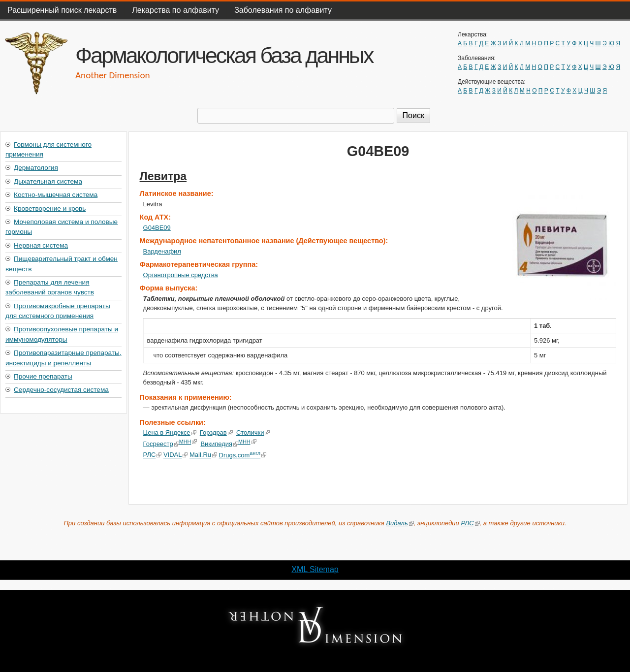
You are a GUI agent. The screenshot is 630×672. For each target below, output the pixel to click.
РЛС (153, 455)
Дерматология (36, 168)
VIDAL (175, 455)
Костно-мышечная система (56, 195)
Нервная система (41, 245)
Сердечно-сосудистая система (61, 390)
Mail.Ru (203, 455)
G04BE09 (157, 228)
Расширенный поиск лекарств (62, 10)
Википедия (219, 444)
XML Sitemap (315, 569)
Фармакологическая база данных (224, 55)
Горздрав (216, 432)
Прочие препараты (43, 376)
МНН (188, 442)
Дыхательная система (48, 181)
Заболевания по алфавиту (283, 10)
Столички (253, 432)
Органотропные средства (181, 275)
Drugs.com (242, 455)
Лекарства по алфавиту (175, 10)
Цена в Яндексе (170, 432)
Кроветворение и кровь (50, 208)
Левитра (163, 176)
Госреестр (161, 444)
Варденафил (162, 251)
